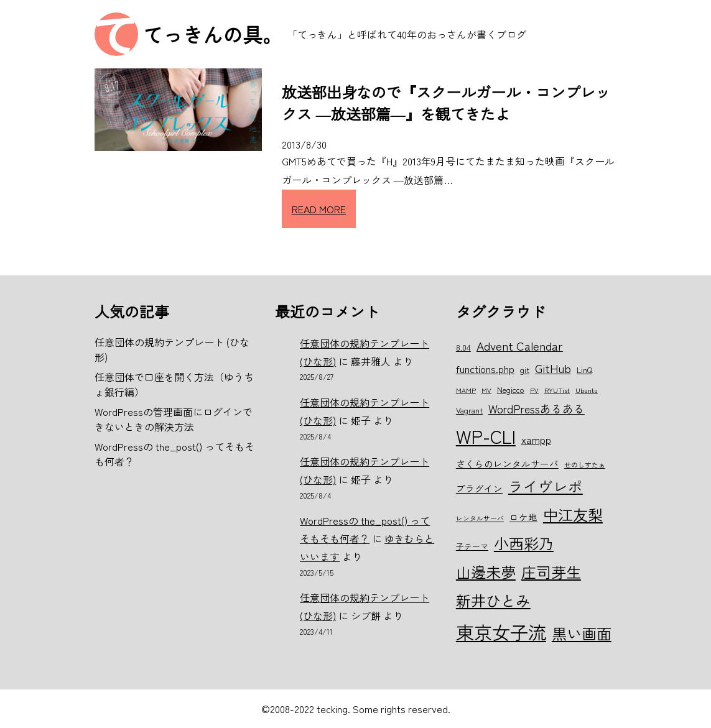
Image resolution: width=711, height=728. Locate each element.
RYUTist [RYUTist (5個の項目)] (557, 390)
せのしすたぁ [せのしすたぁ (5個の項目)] (585, 465)
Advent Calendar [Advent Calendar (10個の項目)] (520, 345)
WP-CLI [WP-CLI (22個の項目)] (486, 436)
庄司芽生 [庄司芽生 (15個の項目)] (551, 572)
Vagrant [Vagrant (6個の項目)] (469, 410)
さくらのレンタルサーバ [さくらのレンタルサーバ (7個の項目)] (507, 463)
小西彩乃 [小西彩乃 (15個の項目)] (524, 543)
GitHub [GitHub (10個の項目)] (553, 368)
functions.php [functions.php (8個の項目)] (485, 369)
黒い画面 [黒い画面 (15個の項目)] (582, 633)
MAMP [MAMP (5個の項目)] (466, 390)
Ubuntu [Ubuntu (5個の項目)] (587, 390)
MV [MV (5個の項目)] (486, 390)
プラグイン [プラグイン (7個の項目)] (479, 488)
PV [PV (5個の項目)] (534, 390)
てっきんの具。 (213, 34)
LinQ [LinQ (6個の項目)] (584, 370)
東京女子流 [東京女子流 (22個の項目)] (501, 632)
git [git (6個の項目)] (525, 370)
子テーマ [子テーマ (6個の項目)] (472, 546)
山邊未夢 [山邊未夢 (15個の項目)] (486, 572)
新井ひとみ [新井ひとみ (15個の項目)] (493, 600)
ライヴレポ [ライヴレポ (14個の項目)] (546, 486)
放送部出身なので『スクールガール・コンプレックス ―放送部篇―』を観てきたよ (446, 103)
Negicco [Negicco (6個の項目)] (511, 389)
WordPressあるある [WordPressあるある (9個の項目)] (537, 408)
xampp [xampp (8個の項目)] (536, 440)
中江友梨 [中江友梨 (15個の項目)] (573, 514)
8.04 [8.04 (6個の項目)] (463, 347)
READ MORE (319, 209)
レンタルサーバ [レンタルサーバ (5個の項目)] (480, 518)
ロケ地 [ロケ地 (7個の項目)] (523, 517)
